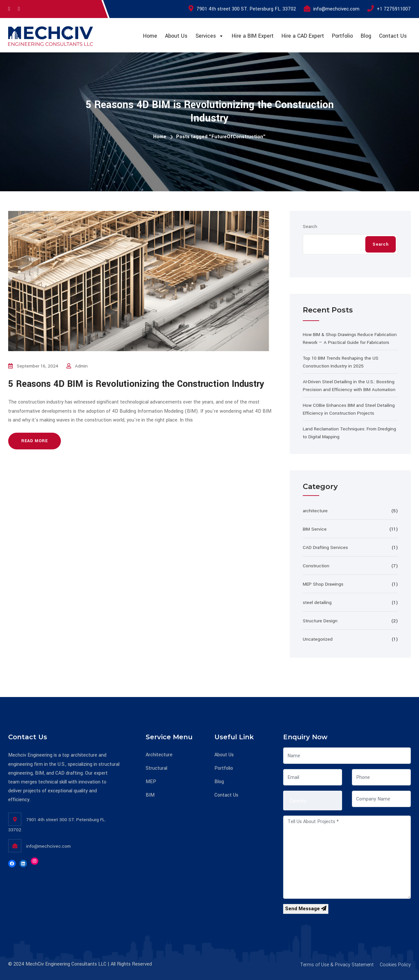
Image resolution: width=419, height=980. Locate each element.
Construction (316, 566)
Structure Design (320, 621)
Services (210, 36)
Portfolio (342, 36)
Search (310, 226)
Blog (366, 36)
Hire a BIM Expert (253, 36)
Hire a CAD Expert (303, 36)
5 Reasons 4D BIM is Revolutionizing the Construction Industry (136, 384)
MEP (151, 782)
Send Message (306, 909)
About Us (176, 36)
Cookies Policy (395, 965)
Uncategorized (318, 639)
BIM (150, 795)
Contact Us (393, 36)
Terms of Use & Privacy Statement (337, 965)
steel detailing (317, 603)
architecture (315, 511)
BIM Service (315, 529)
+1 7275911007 (394, 9)
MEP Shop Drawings (323, 584)
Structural (156, 768)
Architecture (159, 755)
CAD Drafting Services (325, 547)
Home (150, 36)
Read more (35, 441)
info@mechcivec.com (336, 9)
